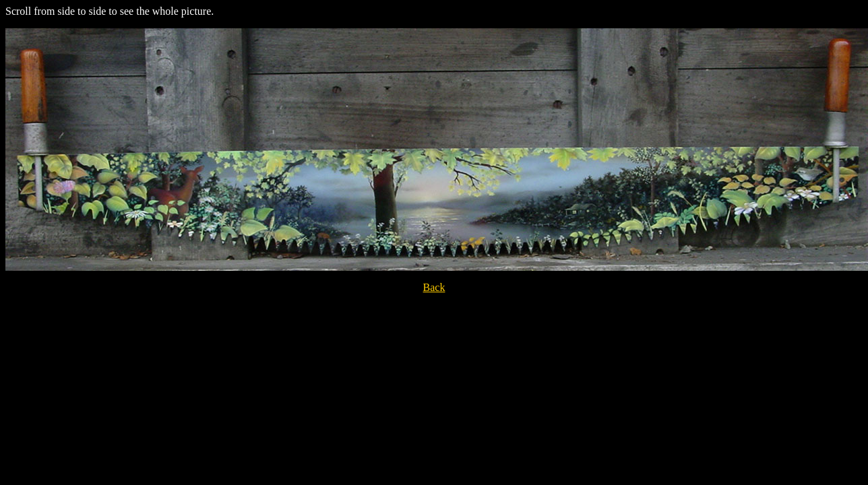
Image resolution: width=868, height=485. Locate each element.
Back (434, 287)
